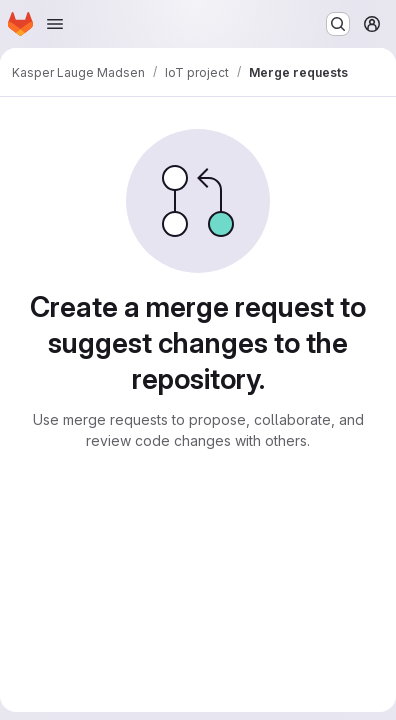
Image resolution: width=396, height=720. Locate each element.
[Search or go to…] (338, 24)
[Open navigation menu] (55, 24)
